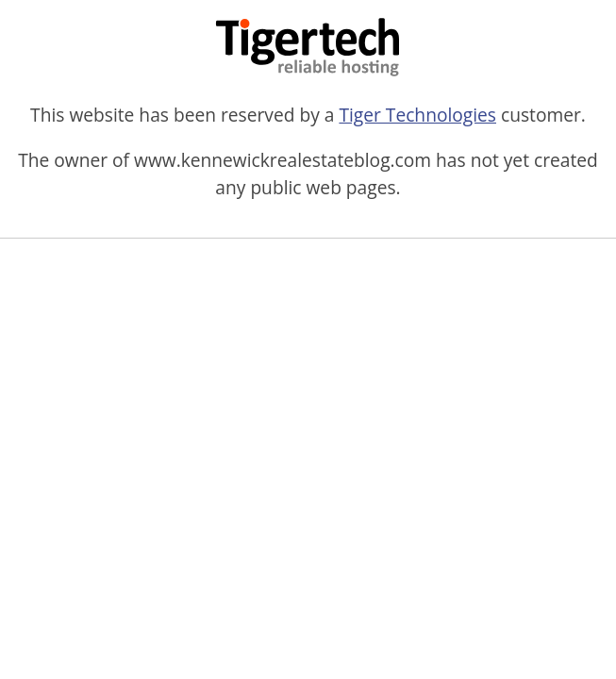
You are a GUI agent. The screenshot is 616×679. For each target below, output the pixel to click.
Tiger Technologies (417, 115)
